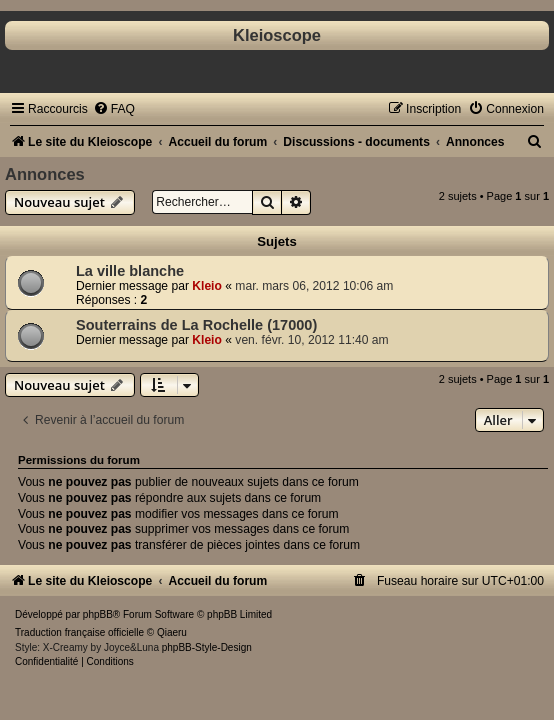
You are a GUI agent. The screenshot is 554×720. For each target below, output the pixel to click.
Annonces (45, 174)
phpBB (98, 614)
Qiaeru (172, 632)
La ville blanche (130, 271)
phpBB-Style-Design (207, 647)
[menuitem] (114, 109)
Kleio (207, 286)
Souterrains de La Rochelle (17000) (196, 325)
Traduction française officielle (79, 632)
